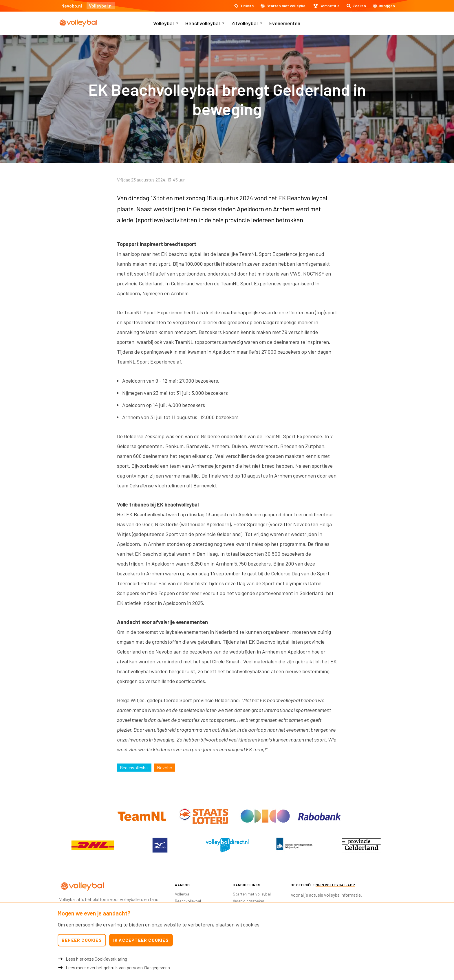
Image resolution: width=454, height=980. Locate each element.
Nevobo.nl (72, 6)
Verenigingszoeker (249, 901)
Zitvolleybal (245, 23)
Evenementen (285, 23)
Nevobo (165, 767)
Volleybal (163, 23)
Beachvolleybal (203, 23)
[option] (93, 845)
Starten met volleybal (252, 894)
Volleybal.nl (101, 6)
